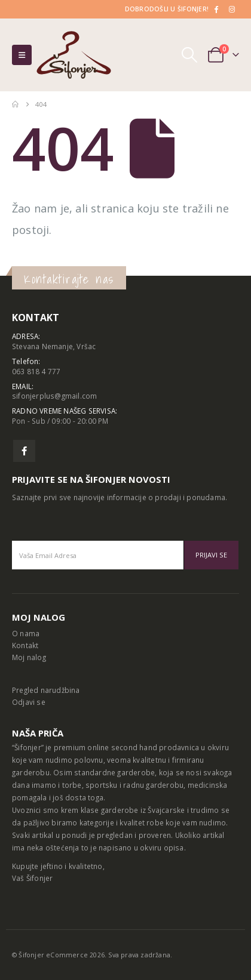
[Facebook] (216, 9)
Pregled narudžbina (46, 690)
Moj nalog (29, 657)
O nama (26, 633)
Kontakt (25, 645)
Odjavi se (29, 702)
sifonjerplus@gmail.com (54, 396)
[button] (22, 55)
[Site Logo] (74, 55)
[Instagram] (232, 9)
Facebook (24, 451)
